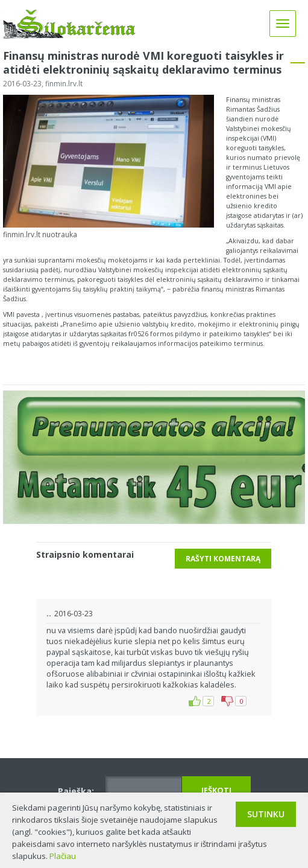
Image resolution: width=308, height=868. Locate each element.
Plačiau (63, 856)
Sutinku (266, 814)
